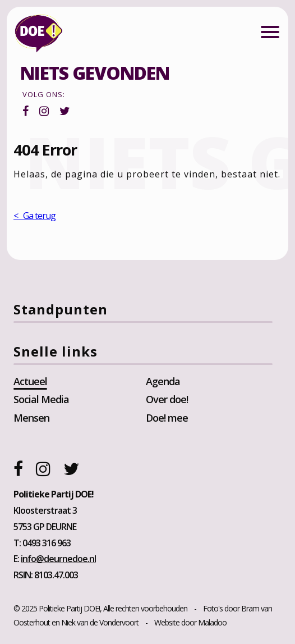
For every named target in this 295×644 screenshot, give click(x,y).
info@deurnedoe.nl (58, 559)
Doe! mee (167, 418)
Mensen (31, 418)
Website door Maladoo (190, 622)
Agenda (163, 381)
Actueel (30, 381)
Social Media (41, 399)
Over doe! (167, 399)
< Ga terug (34, 216)
